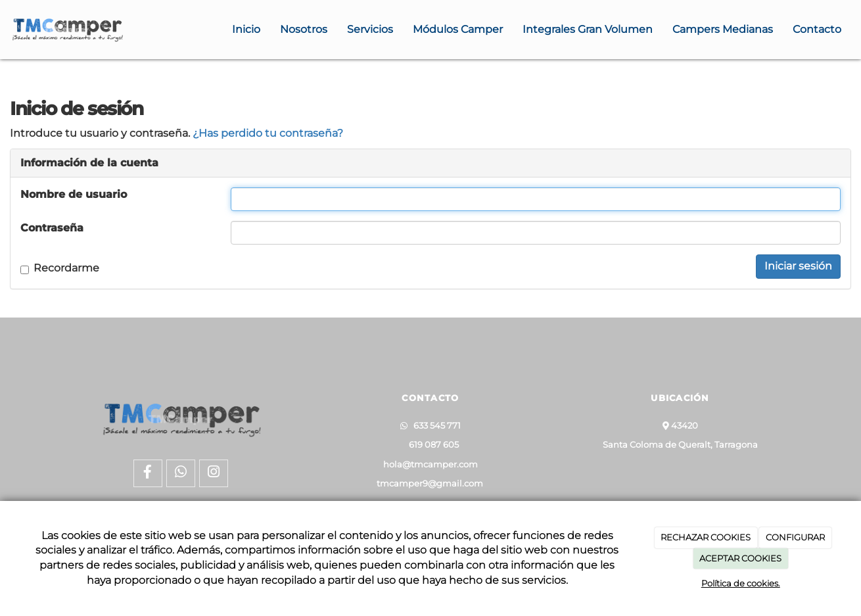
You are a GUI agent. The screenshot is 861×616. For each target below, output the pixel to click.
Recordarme (60, 268)
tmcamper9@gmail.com (430, 484)
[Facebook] (148, 473)
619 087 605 (431, 445)
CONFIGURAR (795, 537)
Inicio (246, 29)
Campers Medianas (723, 29)
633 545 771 (434, 426)
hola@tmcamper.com (430, 464)
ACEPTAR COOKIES (740, 558)
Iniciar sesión (798, 266)
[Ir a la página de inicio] (67, 30)
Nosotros (304, 29)
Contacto (817, 29)
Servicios (370, 29)
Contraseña (52, 228)
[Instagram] (214, 473)
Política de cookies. (741, 583)
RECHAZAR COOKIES (706, 537)
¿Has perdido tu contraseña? (268, 133)
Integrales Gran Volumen (588, 29)
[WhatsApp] (181, 473)
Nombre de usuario (74, 194)
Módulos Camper (458, 29)
